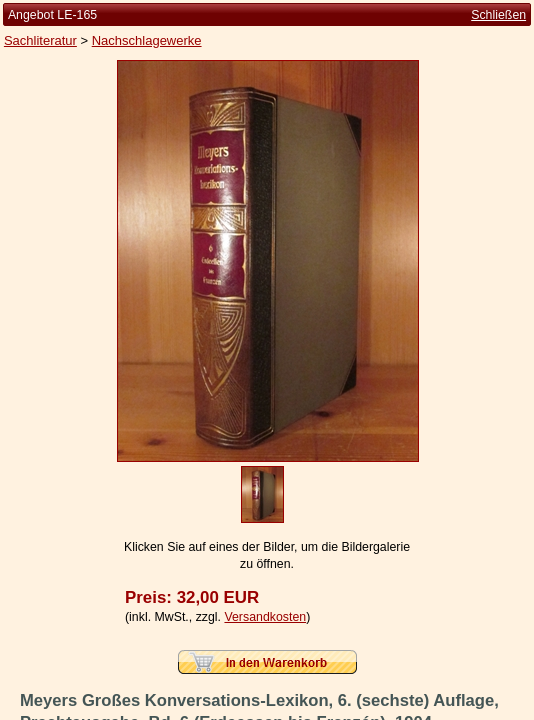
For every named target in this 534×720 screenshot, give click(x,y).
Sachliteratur (40, 40)
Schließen (498, 15)
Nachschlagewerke (147, 40)
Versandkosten (265, 617)
